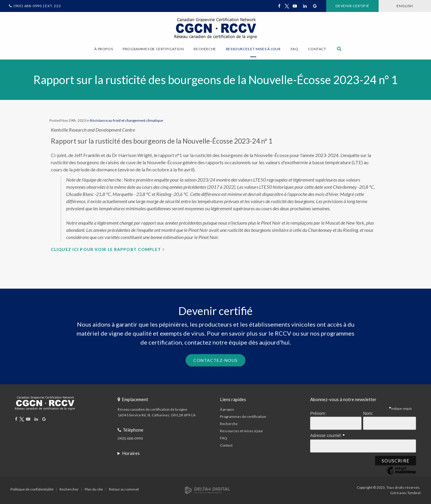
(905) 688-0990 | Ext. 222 (37, 6)
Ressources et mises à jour (242, 431)
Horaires (131, 453)
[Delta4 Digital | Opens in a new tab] (207, 490)
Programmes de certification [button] (153, 49)
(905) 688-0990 (130, 438)
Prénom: (318, 413)
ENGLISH (405, 6)
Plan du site (94, 489)
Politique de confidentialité (32, 489)
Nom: (368, 413)
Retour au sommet (124, 489)
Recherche (229, 424)
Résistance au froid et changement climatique (127, 120)
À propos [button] (104, 49)
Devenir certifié (352, 6)
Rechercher (69, 489)
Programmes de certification (243, 417)
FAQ (295, 49)
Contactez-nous (216, 360)
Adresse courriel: (327, 435)
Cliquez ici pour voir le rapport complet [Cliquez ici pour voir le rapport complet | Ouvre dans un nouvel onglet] (106, 249)
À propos (227, 409)
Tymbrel (414, 493)
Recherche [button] (205, 49)
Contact (317, 49)
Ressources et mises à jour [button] (253, 49)
